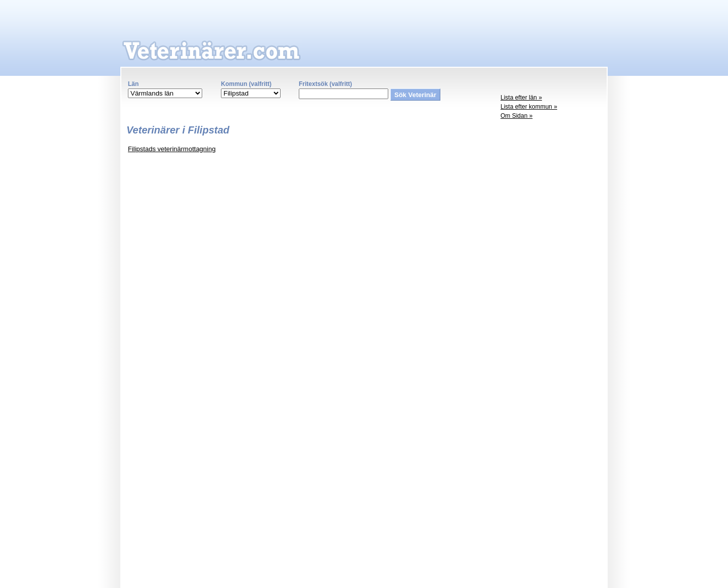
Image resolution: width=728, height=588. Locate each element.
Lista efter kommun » (529, 107)
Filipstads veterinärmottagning (172, 149)
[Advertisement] (551, 281)
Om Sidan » (516, 116)
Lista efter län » (521, 98)
